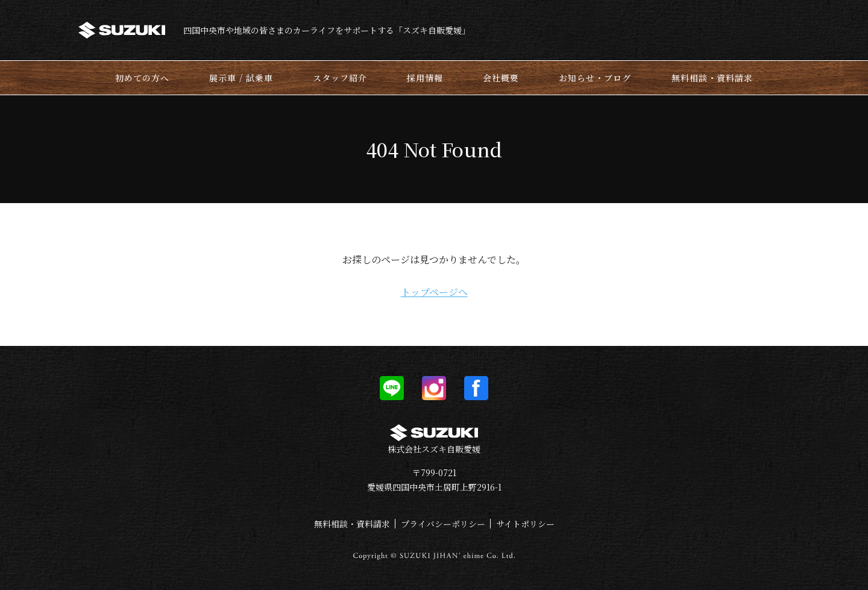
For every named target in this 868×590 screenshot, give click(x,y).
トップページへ (434, 292)
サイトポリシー (525, 524)
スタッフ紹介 (340, 78)
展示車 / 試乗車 (241, 78)
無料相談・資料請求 (712, 78)
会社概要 (501, 78)
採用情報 (425, 78)
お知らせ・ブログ (595, 78)
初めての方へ (142, 78)
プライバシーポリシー (443, 524)
